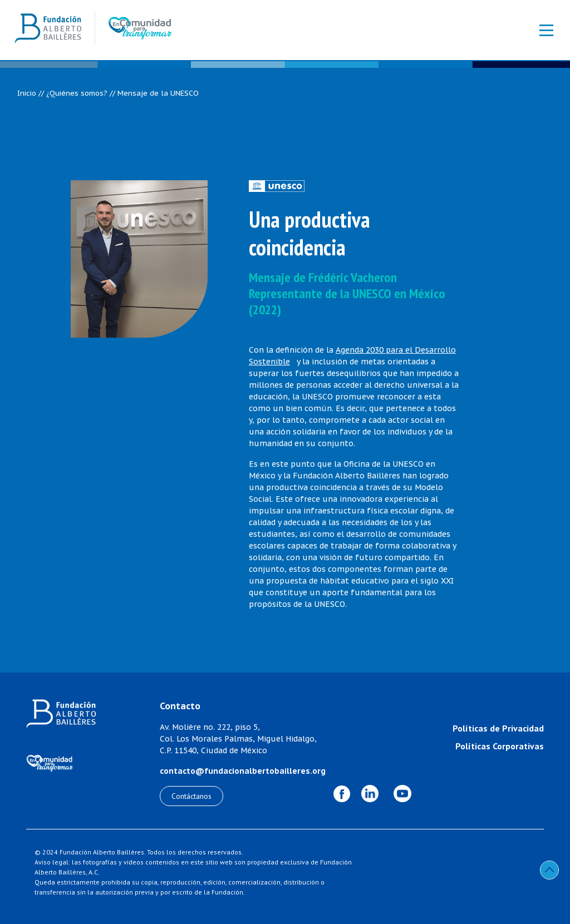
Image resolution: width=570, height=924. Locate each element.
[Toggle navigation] (540, 30)
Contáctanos (191, 796)
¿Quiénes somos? (77, 93)
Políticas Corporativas (500, 746)
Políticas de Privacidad (498, 728)
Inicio (27, 93)
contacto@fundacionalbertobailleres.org (243, 771)
